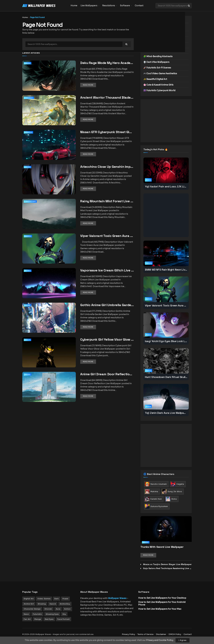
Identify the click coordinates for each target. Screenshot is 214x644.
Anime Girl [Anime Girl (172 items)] (29, 604)
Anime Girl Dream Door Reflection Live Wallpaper (118, 374)
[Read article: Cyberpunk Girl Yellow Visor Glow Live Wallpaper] (49, 356)
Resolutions (109, 6)
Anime (28, 63)
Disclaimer (161, 634)
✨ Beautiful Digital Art (155, 79)
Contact (139, 6)
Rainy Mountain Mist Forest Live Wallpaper (113, 201)
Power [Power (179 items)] (65, 599)
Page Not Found (37, 17)
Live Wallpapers (89, 6)
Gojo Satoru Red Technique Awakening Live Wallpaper (172, 568)
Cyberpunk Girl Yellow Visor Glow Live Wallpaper (117, 339)
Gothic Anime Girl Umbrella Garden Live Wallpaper (119, 305)
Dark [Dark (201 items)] (57, 599)
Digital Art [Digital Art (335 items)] (29, 599)
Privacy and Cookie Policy (160, 640)
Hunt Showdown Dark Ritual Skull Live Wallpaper (174, 377)
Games (28, 236)
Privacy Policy (128, 634)
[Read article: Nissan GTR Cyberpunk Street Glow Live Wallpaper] (49, 149)
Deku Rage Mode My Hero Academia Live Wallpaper (120, 63)
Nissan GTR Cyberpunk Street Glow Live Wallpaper (119, 132)
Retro (28, 271)
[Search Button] (189, 6)
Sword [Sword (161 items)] (53, 604)
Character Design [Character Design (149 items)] (32, 609)
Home (74, 6)
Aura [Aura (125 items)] (58, 609)
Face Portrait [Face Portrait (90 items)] (64, 619)
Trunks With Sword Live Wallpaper (162, 547)
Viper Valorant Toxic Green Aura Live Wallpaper (117, 236)
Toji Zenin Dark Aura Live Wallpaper (166, 413)
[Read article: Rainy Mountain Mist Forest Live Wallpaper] (49, 218)
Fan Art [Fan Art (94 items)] (27, 619)
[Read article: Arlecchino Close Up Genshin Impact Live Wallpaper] (49, 183)
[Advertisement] (166, 121)
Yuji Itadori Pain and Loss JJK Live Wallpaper (172, 186)
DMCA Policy (175, 634)
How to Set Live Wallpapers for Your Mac (160, 609)
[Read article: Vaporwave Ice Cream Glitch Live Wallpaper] (49, 287)
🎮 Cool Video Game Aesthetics (160, 73)
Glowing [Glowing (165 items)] (42, 604)
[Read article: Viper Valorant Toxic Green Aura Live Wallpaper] (49, 253)
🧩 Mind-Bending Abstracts (158, 56)
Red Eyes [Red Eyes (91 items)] (49, 619)
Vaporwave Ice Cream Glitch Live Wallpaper (114, 270)
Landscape (30, 202)
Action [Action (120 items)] (67, 609)
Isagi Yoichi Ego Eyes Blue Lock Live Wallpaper (173, 341)
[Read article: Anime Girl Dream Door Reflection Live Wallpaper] (49, 391)
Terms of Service (145, 634)
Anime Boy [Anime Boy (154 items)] (65, 604)
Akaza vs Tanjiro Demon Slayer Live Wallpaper (167, 564)
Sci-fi (28, 340)
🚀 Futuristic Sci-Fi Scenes (157, 68)
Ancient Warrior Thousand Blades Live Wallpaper (118, 97)
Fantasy (29, 98)
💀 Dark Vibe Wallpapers (156, 62)
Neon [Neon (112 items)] (26, 614)
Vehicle (28, 132)
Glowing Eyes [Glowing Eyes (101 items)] (52, 614)
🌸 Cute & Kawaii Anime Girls (158, 85)
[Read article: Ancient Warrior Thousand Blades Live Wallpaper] (49, 114)
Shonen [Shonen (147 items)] (48, 609)
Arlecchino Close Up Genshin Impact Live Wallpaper (120, 167)
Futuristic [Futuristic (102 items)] (37, 614)
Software (125, 6)
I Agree (182, 640)
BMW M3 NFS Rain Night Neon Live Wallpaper (172, 270)
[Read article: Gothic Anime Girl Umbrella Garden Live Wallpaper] (49, 322)
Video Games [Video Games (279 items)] (44, 599)
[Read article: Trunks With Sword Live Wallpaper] (166, 529)
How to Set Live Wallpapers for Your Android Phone (162, 603)
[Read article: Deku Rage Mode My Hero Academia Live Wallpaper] (49, 80)
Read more (89, 85)
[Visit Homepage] (44, 6)
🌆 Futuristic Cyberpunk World (159, 90)
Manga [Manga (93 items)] (38, 619)
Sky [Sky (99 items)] (64, 614)
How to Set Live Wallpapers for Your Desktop (162, 598)
